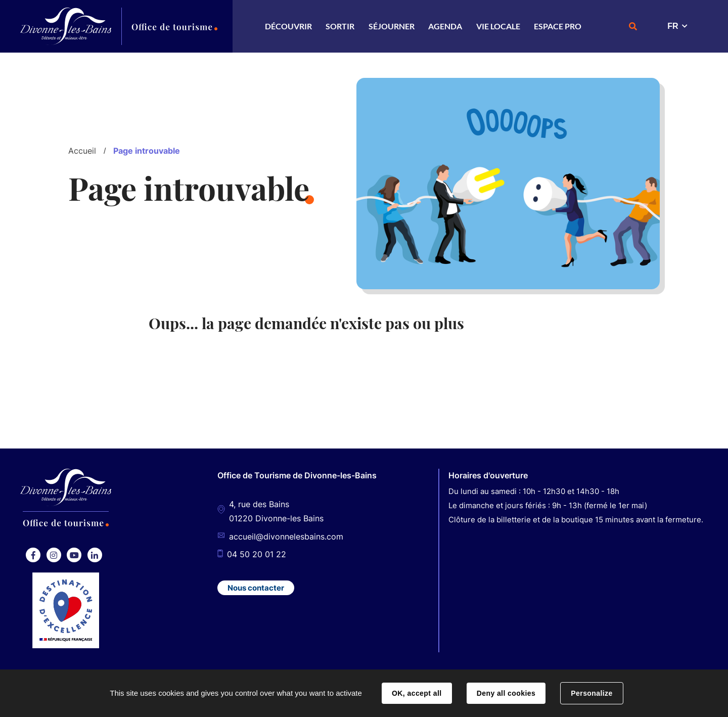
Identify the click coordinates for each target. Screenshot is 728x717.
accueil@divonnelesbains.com (286, 536)
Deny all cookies (506, 693)
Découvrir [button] (288, 26)
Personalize (591, 693)
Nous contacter (256, 588)
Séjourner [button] (392, 26)
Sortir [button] (340, 26)
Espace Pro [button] (558, 26)
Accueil (82, 151)
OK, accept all (417, 693)
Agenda (445, 26)
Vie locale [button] (498, 26)
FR (673, 26)
